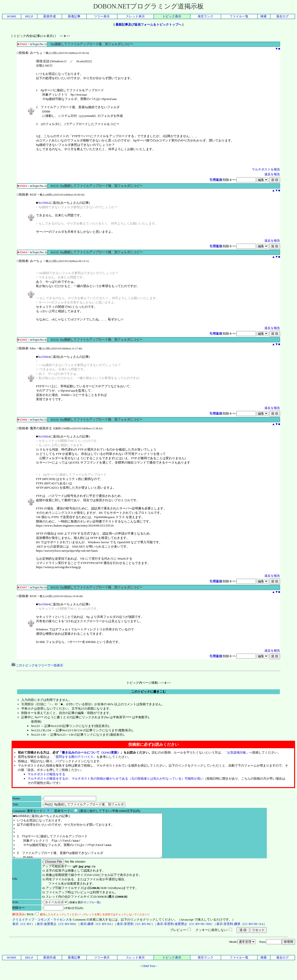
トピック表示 (172, 16)
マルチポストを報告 (266, 169)
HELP (29, 16)
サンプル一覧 (92, 911)
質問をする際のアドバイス (74, 757)
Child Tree (148, 975)
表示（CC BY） (23, 933)
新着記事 (74, 16)
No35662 (44, 203)
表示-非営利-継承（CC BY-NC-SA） (241, 933)
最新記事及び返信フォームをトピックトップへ (148, 25)
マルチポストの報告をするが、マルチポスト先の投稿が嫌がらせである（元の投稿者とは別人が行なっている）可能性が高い (116, 779)
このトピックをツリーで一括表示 (37, 665)
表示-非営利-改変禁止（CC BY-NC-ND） (185, 933)
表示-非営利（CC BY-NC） (136, 933)
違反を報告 (272, 174)
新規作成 (50, 16)
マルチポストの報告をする (46, 774)
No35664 (44, 357)
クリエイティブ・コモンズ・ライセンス (41, 928)
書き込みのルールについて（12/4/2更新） (91, 752)
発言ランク (206, 16)
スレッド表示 (135, 16)
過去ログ (283, 16)
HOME (11, 16)
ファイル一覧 (239, 16)
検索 (264, 16)
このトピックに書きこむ (148, 692)
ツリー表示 (102, 16)
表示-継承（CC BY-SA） (97, 933)
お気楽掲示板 (237, 752)
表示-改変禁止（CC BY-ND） (57, 933)
